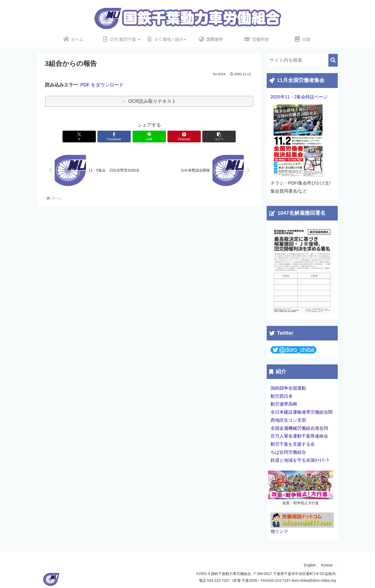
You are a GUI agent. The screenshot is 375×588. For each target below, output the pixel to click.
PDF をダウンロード (102, 85)
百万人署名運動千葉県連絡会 (299, 436)
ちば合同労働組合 (288, 452)
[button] (219, 137)
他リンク (279, 531)
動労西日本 (282, 396)
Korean (327, 565)
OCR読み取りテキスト (152, 101)
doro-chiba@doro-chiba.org (314, 580)
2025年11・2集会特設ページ (299, 97)
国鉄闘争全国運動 (288, 388)
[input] (302, 60)
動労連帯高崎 (284, 404)
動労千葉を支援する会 (293, 444)
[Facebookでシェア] (114, 137)
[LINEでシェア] (149, 137)
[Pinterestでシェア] (184, 137)
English (310, 565)
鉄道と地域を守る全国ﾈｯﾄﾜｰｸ (300, 460)
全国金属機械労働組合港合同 (299, 428)
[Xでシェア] (79, 137)
